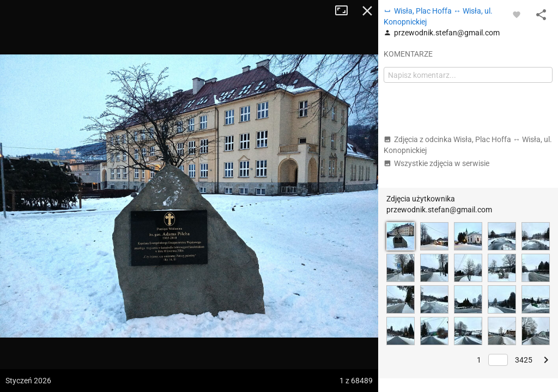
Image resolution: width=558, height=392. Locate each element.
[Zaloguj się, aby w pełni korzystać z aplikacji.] (517, 14)
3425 (524, 360)
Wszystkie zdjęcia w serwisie (436, 163)
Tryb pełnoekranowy (345, 11)
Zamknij (367, 11)
